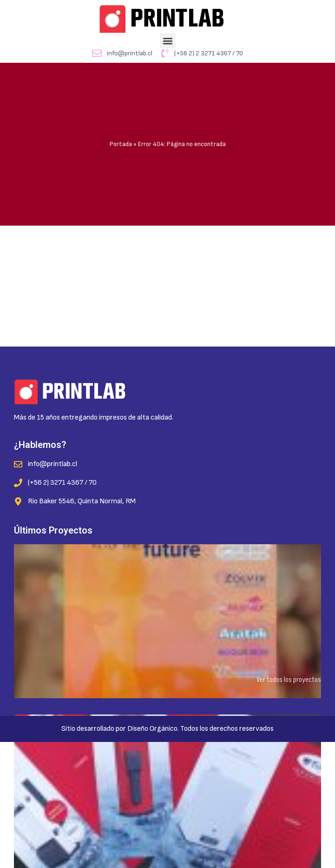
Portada (121, 144)
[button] (167, 41)
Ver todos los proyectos (289, 680)
